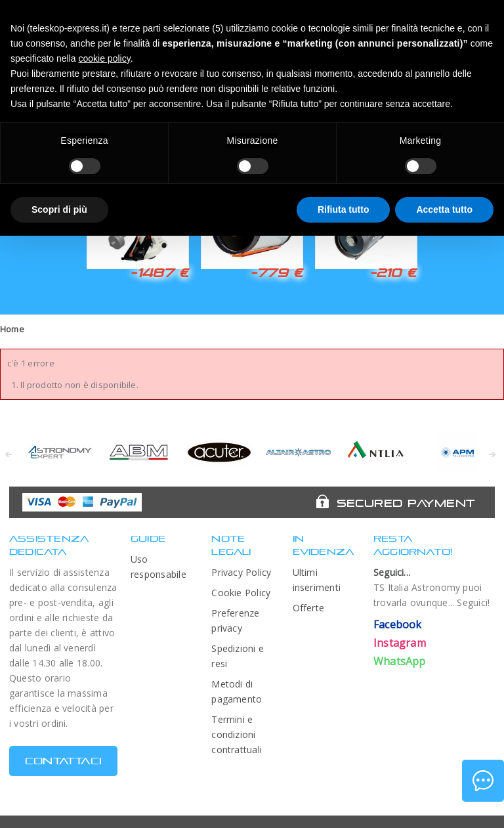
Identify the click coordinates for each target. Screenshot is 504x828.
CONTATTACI (63, 761)
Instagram (400, 643)
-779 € (276, 272)
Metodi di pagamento (237, 691)
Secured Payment (406, 503)
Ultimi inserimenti (317, 580)
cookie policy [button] (105, 58)
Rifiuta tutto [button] (344, 209)
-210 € (393, 272)
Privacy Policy (241, 572)
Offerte (309, 608)
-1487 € (159, 272)
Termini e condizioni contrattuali (237, 734)
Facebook (398, 624)
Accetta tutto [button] (444, 209)
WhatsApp (400, 661)
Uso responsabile (158, 567)
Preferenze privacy (235, 621)
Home (12, 329)
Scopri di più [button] (59, 209)
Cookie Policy (241, 593)
